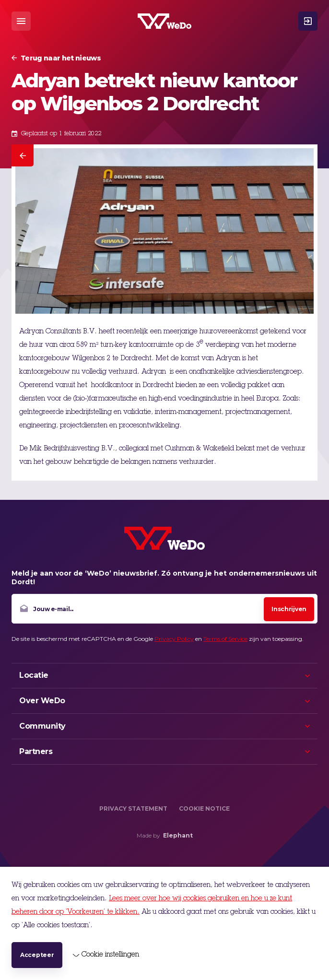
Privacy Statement (133, 809)
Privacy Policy (174, 639)
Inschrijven (289, 609)
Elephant (178, 835)
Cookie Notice (204, 809)
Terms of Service (225, 639)
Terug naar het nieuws (61, 58)
